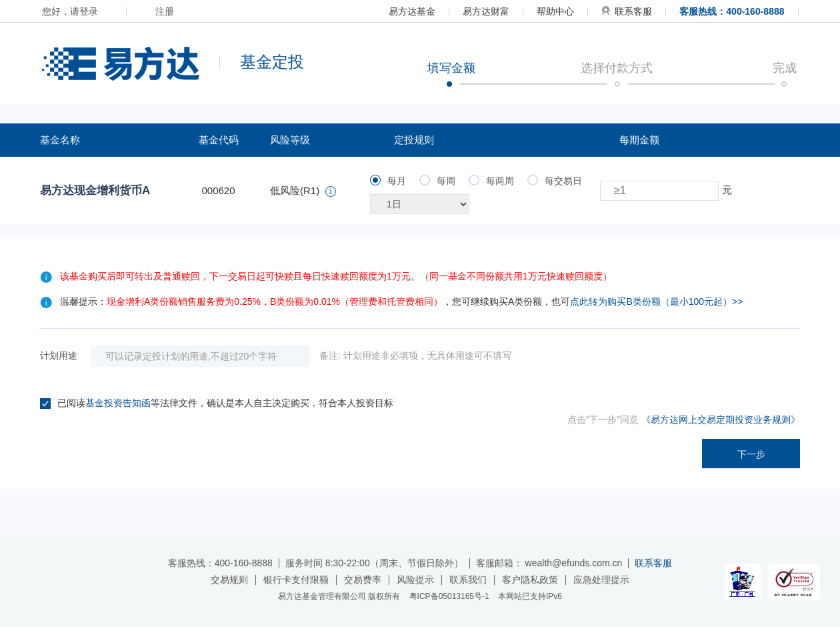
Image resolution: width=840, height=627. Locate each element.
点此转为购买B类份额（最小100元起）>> (656, 301)
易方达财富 (486, 11)
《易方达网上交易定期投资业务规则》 (721, 420)
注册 (165, 11)
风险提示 (415, 580)
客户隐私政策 (530, 580)
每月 (388, 180)
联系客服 (627, 11)
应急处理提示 (601, 580)
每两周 (491, 180)
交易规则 (229, 580)
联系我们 (468, 580)
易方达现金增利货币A (95, 190)
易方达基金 (412, 11)
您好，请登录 (70, 11)
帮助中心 (555, 11)
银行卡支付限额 (296, 580)
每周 (437, 180)
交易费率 (363, 580)
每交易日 (555, 180)
